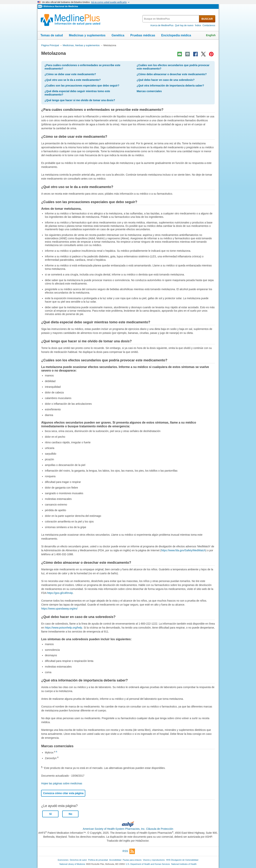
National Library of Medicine (72, 864)
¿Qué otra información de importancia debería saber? (170, 86)
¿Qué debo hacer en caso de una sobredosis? (166, 80)
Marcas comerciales (149, 91)
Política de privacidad (98, 860)
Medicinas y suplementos (87, 35)
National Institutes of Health (184, 864)
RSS (129, 851)
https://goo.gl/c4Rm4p (60, 593)
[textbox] (171, 19)
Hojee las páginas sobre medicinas (62, 783)
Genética (118, 35)
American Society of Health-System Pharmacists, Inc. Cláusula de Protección (128, 829)
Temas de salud (52, 35)
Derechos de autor (78, 860)
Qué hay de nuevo (184, 25)
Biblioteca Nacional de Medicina (61, 6)
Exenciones (63, 860)
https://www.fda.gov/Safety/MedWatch (183, 550)
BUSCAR (207, 19)
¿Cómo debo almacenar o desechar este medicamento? (172, 74)
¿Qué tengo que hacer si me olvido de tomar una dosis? (80, 100)
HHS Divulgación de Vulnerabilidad (182, 860)
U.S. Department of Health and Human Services (148, 864)
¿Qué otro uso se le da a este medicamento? (73, 80)
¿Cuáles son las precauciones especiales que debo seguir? (82, 86)
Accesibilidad (115, 860)
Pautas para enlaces (132, 860)
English (211, 35)
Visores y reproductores (154, 860)
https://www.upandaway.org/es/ (59, 609)
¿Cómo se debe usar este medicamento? (70, 74)
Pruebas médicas (143, 35)
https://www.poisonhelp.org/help (64, 628)
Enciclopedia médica (176, 35)
